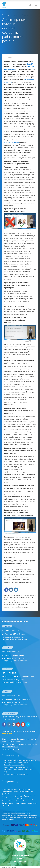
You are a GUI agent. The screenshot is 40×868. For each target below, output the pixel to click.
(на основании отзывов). (19, 731)
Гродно (7, 647)
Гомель (7, 669)
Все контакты (10, 756)
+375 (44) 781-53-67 (10, 673)
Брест (7, 691)
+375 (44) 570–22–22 (11, 630)
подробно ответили (11, 142)
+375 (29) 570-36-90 (11, 696)
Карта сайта (10, 782)
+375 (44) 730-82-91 (11, 652)
